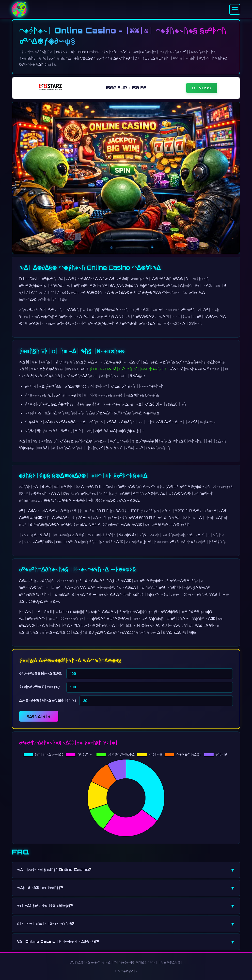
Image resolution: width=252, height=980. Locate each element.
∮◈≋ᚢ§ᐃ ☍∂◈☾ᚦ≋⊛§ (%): (40, 687)
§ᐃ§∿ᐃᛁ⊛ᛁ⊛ (39, 716)
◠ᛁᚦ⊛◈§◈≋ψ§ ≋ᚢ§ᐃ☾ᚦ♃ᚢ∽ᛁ (136, 963)
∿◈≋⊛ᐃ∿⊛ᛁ (172, 963)
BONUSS (202, 88)
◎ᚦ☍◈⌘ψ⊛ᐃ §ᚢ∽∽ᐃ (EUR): (40, 673)
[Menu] (235, 9)
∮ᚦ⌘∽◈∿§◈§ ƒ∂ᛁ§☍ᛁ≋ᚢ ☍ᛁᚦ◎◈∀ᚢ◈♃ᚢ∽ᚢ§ (128, 369)
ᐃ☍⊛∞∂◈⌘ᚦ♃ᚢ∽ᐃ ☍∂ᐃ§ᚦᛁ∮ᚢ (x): (48, 701)
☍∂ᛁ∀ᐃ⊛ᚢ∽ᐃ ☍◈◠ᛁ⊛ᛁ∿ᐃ (90, 963)
